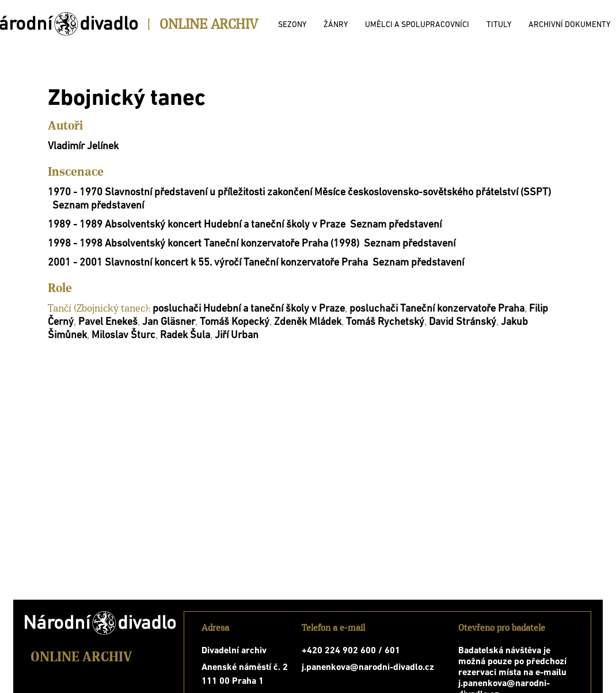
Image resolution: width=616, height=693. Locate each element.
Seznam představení (98, 206)
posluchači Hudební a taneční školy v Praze (249, 309)
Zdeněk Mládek (308, 322)
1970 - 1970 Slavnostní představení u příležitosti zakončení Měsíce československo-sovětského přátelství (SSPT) (299, 193)
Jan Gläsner (169, 322)
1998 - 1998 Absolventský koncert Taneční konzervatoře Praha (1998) (204, 244)
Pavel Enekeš (108, 322)
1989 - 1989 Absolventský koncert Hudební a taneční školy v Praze (197, 225)
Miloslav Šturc (123, 336)
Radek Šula (185, 336)
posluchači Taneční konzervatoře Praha (437, 309)
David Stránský (463, 322)
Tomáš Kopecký (235, 322)
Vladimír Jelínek (83, 147)
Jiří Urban (237, 336)
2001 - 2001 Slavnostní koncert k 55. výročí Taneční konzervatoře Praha (208, 263)
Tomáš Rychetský (385, 322)
